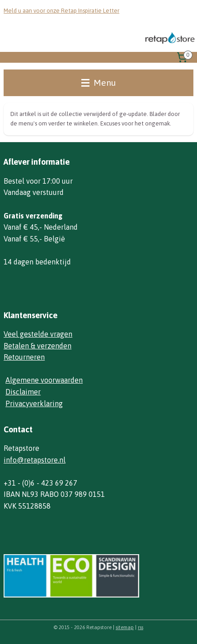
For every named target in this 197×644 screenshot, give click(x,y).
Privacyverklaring (34, 403)
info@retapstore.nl (35, 460)
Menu (98, 83)
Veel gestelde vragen (38, 334)
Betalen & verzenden (38, 346)
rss (141, 627)
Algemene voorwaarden (44, 380)
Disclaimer (23, 392)
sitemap (125, 627)
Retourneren (24, 357)
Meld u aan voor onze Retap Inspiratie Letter (61, 11)
